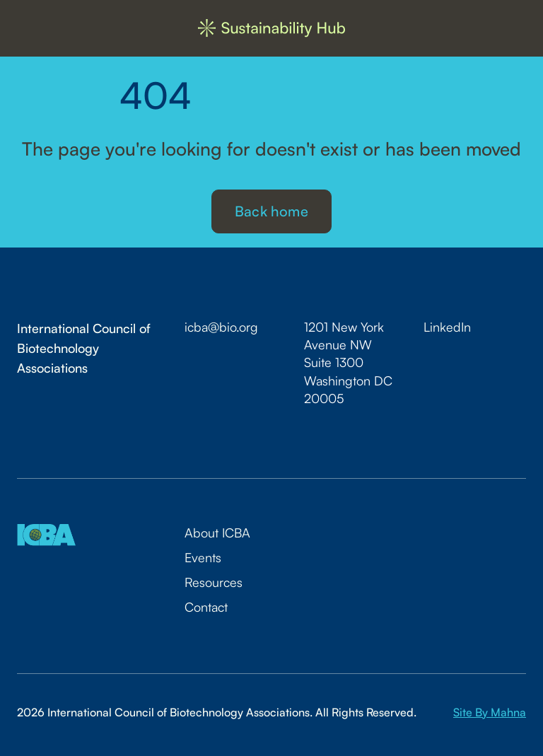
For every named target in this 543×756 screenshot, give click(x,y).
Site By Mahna (490, 712)
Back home (271, 211)
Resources (214, 582)
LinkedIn (447, 327)
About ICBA (217, 533)
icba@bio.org (221, 327)
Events (203, 557)
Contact (206, 607)
